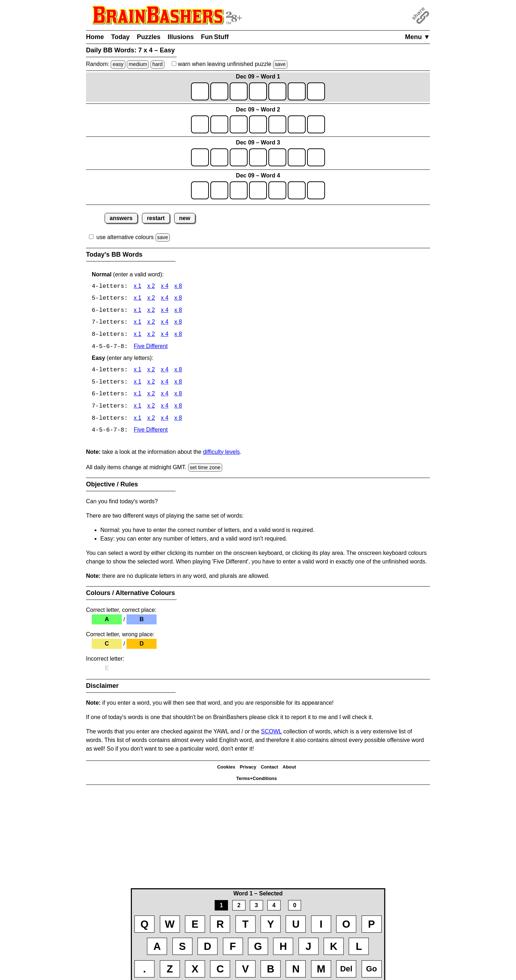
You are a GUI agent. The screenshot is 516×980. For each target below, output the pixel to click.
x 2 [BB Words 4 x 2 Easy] (151, 371)
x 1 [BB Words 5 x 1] (137, 299)
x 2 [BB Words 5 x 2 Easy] (151, 383)
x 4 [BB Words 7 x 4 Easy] (165, 408)
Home (95, 37)
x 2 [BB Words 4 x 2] (151, 287)
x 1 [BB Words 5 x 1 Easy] (137, 383)
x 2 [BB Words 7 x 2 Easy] (151, 408)
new (185, 218)
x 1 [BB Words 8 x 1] (137, 335)
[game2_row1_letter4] (258, 124)
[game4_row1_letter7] (316, 190)
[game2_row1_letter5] (277, 124)
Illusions (181, 37)
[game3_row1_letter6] (297, 157)
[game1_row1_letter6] (297, 91)
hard (157, 64)
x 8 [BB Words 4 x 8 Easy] (178, 371)
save (280, 64)
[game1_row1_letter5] (277, 91)
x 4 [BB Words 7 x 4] (165, 323)
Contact (269, 769)
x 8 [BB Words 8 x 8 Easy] (178, 420)
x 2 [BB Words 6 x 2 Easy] (151, 396)
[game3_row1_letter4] (258, 157)
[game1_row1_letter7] (316, 91)
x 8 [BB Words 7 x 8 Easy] (178, 408)
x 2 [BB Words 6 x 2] (151, 311)
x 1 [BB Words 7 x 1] (137, 323)
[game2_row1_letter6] (297, 124)
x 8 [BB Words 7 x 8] (178, 323)
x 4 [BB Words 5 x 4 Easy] (165, 383)
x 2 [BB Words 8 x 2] (151, 335)
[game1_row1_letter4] (258, 91)
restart (156, 218)
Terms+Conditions (257, 780)
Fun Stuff (215, 37)
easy (118, 64)
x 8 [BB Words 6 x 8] (178, 311)
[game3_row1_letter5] (277, 157)
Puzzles (149, 37)
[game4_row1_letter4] (258, 190)
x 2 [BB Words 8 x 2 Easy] (151, 420)
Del (346, 969)
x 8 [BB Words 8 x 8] (178, 335)
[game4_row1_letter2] (219, 190)
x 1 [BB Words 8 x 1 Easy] (137, 420)
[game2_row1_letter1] (200, 124)
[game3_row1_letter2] (219, 157)
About (290, 769)
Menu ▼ (417, 37)
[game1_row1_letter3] (239, 91)
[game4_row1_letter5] (277, 190)
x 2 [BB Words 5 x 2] (151, 299)
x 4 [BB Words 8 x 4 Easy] (165, 420)
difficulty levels (221, 454)
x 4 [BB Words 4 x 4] (165, 287)
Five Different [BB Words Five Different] (151, 348)
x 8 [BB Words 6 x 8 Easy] (178, 396)
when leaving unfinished (230, 64)
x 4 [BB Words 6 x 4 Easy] (165, 396)
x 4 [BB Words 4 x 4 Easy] (165, 371)
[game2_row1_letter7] (316, 124)
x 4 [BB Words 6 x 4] (165, 311)
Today (120, 37)
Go (371, 969)
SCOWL (271, 733)
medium (138, 64)
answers (121, 218)
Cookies (226, 769)
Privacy (248, 769)
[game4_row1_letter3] (239, 190)
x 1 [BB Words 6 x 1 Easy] (137, 396)
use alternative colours (125, 237)
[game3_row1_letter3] (239, 157)
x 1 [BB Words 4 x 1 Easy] (137, 371)
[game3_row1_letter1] (200, 157)
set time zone (205, 469)
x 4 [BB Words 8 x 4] (165, 335)
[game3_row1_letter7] (316, 157)
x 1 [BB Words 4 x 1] (137, 287)
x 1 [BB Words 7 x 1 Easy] (137, 408)
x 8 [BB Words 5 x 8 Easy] (178, 383)
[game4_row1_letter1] (200, 190)
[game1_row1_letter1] (200, 91)
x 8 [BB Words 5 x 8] (178, 299)
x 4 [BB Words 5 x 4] (165, 299)
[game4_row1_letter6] (297, 190)
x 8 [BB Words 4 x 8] (178, 287)
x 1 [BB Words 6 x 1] (137, 311)
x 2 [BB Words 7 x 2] (151, 323)
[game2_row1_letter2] (219, 124)
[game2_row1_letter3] (239, 124)
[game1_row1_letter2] (219, 91)
